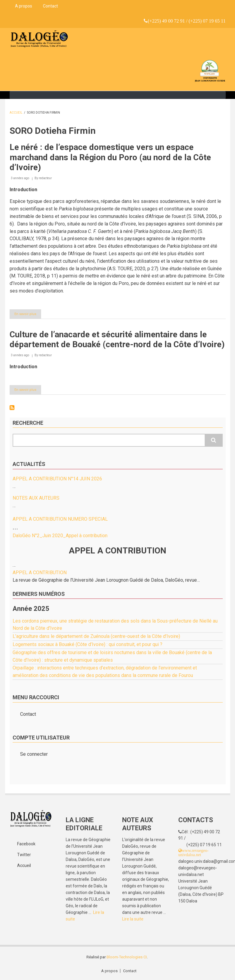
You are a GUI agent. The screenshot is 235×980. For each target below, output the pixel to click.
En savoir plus (28, 315)
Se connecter (34, 754)
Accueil (16, 113)
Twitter (24, 855)
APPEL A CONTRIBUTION (40, 573)
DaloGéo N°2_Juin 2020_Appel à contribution (60, 536)
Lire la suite (133, 919)
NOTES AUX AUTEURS (36, 498)
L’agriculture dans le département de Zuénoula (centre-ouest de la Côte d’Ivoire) (96, 636)
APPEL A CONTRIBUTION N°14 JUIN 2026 (57, 479)
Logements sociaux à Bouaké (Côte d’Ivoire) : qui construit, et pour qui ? (87, 644)
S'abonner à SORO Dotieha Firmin (12, 408)
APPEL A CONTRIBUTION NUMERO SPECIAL (60, 519)
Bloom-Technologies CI (127, 957)
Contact (50, 6)
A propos (24, 6)
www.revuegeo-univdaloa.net (193, 853)
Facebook (26, 844)
